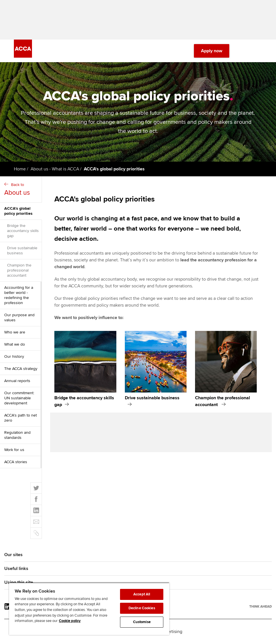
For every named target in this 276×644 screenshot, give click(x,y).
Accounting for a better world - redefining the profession (19, 295)
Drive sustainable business (22, 251)
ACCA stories (16, 462)
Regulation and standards (17, 435)
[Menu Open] (259, 51)
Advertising (171, 632)
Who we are (15, 332)
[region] (89, 609)
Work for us (14, 450)
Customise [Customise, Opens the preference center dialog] (142, 622)
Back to (22, 190)
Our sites (13, 555)
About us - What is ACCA (55, 169)
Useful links (16, 569)
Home (20, 169)
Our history (14, 356)
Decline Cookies (142, 608)
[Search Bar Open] (243, 51)
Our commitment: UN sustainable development (19, 398)
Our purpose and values (19, 317)
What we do (15, 344)
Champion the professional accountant (19, 270)
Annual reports (17, 381)
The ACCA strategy (21, 369)
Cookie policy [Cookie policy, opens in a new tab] (70, 621)
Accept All (142, 594)
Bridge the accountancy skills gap (23, 231)
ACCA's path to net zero (21, 418)
